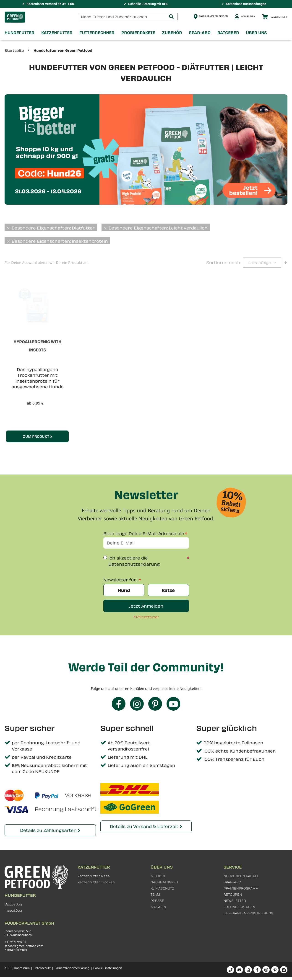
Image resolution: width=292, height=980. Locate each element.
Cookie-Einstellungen (108, 968)
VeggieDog (13, 904)
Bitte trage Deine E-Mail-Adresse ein (144, 533)
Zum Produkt (36, 436)
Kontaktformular (16, 950)
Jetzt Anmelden (146, 606)
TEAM (155, 894)
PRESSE (157, 901)
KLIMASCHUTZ (162, 888)
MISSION (158, 876)
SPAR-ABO (232, 882)
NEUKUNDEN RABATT (241, 876)
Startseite (15, 50)
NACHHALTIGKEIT (164, 882)
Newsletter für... (121, 580)
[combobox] (128, 17)
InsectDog (13, 910)
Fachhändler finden (213, 16)
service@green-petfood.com (24, 946)
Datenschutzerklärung (134, 564)
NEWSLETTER (235, 901)
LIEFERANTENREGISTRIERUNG (248, 913)
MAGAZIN (158, 907)
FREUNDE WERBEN (239, 907)
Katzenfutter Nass (94, 876)
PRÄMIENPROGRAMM (241, 888)
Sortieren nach (223, 262)
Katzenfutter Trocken (96, 882)
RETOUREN (233, 894)
